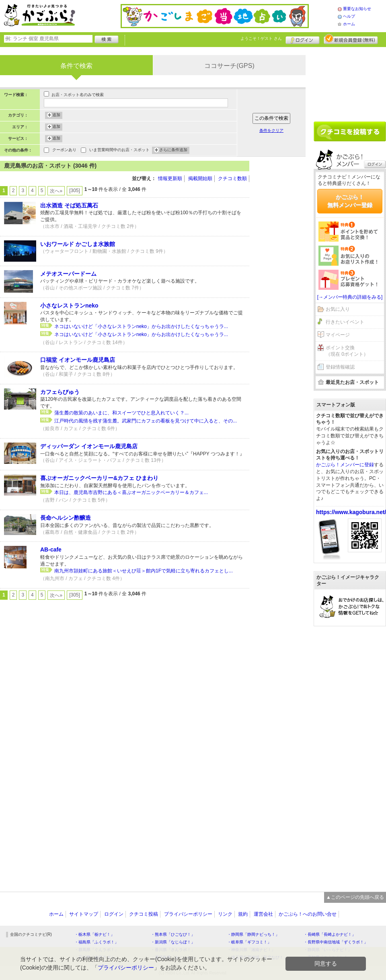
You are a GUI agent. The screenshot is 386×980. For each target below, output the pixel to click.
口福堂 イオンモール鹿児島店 (78, 360)
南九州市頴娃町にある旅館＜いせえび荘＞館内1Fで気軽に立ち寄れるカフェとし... (144, 571)
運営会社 (263, 914)
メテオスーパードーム (68, 274)
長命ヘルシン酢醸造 (66, 518)
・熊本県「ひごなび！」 (173, 934)
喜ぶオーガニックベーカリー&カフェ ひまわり (99, 478)
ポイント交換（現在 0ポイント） (347, 351)
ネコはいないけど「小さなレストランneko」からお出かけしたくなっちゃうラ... (141, 326)
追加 (56, 115)
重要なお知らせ (357, 9)
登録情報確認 (340, 367)
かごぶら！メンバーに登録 (345, 465)
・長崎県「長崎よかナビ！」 (330, 934)
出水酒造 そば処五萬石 (69, 205)
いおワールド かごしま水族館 (78, 244)
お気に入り (338, 309)
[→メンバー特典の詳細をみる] (350, 297)
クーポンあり (64, 151)
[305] (75, 191)
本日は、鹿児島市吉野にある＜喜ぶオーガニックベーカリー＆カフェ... (131, 492)
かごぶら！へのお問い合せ (308, 914)
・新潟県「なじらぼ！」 (173, 942)
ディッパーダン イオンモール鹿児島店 (89, 446)
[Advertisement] (281, 281)
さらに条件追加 (173, 150)
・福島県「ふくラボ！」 (96, 942)
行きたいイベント (345, 322)
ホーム (349, 24)
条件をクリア (271, 130)
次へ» (56, 191)
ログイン (303, 39)
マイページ (338, 335)
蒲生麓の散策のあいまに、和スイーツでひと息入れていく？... (121, 413)
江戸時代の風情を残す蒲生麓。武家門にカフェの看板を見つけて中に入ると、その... (146, 421)
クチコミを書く (350, 131)
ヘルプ (349, 16)
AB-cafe (51, 549)
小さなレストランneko (69, 305)
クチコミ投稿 (144, 914)
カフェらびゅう (60, 392)
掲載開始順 (200, 178)
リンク (225, 914)
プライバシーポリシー (188, 914)
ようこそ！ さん (261, 38)
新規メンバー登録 (351, 39)
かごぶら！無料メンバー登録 (350, 201)
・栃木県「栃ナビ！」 (94, 934)
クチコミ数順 (232, 178)
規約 (243, 914)
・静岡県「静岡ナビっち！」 (253, 934)
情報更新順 (170, 178)
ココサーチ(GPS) (229, 66)
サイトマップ (84, 914)
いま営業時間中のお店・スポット (119, 151)
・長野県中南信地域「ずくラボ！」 (336, 942)
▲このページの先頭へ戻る (355, 897)
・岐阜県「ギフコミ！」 (249, 942)
